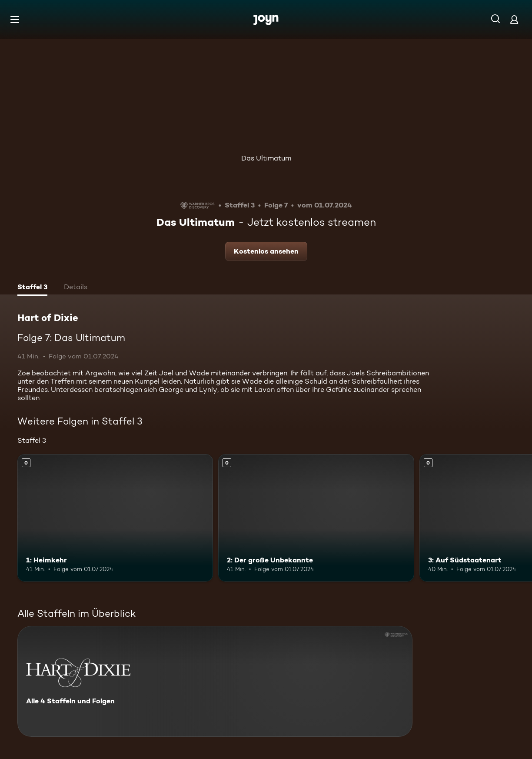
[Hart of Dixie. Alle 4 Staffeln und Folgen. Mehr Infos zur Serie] (215, 681)
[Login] (514, 19)
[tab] (32, 288)
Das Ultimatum (266, 158)
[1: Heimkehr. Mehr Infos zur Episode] (115, 518)
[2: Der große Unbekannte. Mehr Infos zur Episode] (316, 518)
